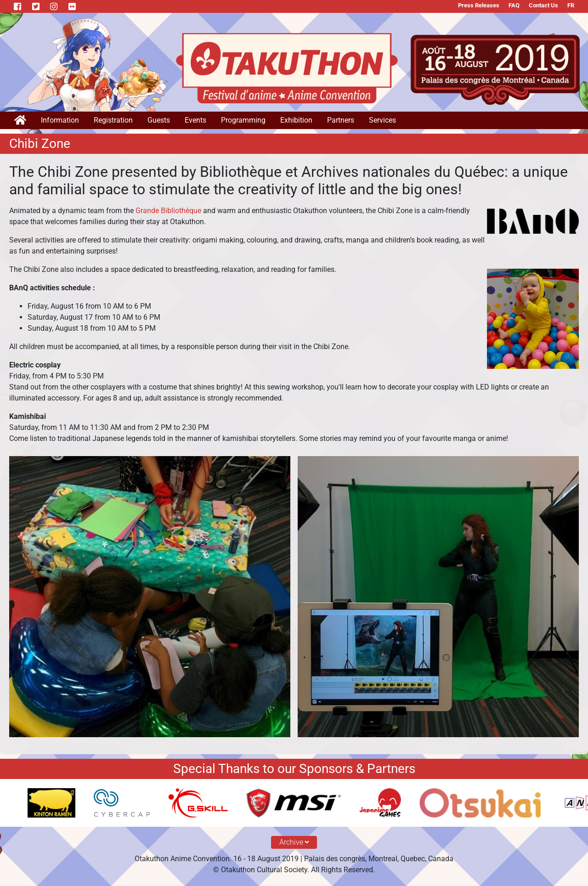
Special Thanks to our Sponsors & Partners (294, 769)
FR (571, 5)
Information (60, 120)
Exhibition (296, 120)
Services (382, 120)
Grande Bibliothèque (168, 211)
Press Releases (479, 5)
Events (195, 120)
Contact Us (543, 5)
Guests (159, 120)
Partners (341, 120)
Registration (113, 120)
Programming (243, 120)
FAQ (514, 5)
